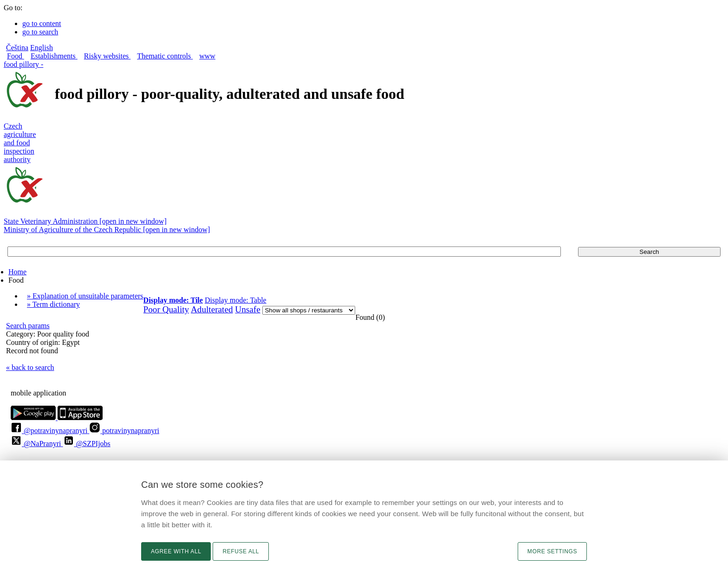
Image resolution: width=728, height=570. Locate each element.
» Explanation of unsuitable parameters (85, 296)
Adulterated (212, 309)
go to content (42, 23)
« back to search (30, 367)
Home (17, 272)
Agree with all (176, 551)
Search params (28, 326)
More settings (552, 551)
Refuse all (241, 551)
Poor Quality (166, 309)
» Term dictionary (53, 304)
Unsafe (247, 309)
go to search (40, 32)
